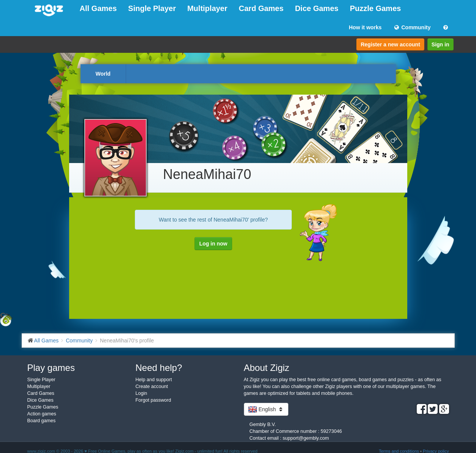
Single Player (152, 8)
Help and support (154, 380)
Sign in (440, 44)
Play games (51, 368)
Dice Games (317, 8)
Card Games (261, 8)
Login (142, 393)
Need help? (159, 368)
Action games (42, 414)
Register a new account (390, 44)
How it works (365, 27)
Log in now (213, 244)
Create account (152, 386)
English (266, 409)
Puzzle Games (376, 8)
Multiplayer (207, 8)
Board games (42, 421)
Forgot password (153, 400)
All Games (98, 8)
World (103, 74)
